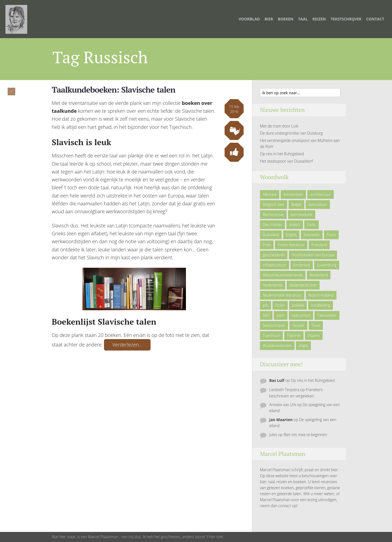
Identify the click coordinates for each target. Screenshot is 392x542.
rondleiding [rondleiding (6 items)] (321, 305)
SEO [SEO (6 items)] (266, 315)
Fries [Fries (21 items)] (267, 245)
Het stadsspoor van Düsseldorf (286, 161)
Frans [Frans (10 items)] (331, 235)
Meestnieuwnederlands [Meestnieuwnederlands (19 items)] (283, 275)
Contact (375, 19)
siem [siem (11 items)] (281, 315)
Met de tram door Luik (279, 126)
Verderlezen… (127, 345)
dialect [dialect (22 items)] (295, 225)
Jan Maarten (281, 420)
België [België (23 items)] (296, 204)
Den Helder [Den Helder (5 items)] (272, 225)
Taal (303, 19)
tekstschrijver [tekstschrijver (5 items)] (274, 325)
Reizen (319, 19)
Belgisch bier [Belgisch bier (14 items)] (274, 204)
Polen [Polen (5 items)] (280, 305)
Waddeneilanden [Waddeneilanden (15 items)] (277, 345)
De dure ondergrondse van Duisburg (291, 133)
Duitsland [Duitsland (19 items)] (271, 235)
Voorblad (249, 19)
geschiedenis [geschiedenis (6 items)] (274, 255)
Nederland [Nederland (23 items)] (318, 275)
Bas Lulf (277, 380)
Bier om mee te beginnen (305, 435)
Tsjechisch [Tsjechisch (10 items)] (271, 335)
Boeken (286, 19)
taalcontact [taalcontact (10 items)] (301, 315)
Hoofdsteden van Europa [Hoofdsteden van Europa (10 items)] (313, 255)
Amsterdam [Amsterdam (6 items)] (293, 194)
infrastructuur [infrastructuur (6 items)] (275, 265)
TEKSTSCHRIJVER (346, 19)
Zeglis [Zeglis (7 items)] (304, 345)
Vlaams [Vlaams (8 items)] (314, 335)
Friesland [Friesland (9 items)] (319, 245)
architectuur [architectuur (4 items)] (321, 194)
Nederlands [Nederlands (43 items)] (273, 285)
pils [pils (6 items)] (266, 305)
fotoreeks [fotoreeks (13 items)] (312, 235)
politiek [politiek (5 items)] (298, 305)
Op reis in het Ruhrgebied (282, 154)
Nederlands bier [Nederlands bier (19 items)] (303, 285)
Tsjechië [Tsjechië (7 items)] (294, 335)
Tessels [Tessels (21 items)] (298, 325)
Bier (269, 19)
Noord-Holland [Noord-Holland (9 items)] (321, 295)
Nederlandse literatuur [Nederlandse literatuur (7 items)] (282, 295)
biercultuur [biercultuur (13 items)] (318, 204)
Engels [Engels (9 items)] (291, 235)
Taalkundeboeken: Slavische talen (114, 90)
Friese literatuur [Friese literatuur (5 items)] (291, 245)
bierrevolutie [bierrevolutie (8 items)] (301, 214)
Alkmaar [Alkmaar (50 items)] (270, 194)
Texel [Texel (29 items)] (316, 325)
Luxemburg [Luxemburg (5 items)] (327, 265)
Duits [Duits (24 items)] (312, 225)
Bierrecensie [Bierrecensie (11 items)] (273, 214)
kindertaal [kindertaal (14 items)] (302, 265)
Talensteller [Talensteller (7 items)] (327, 315)
